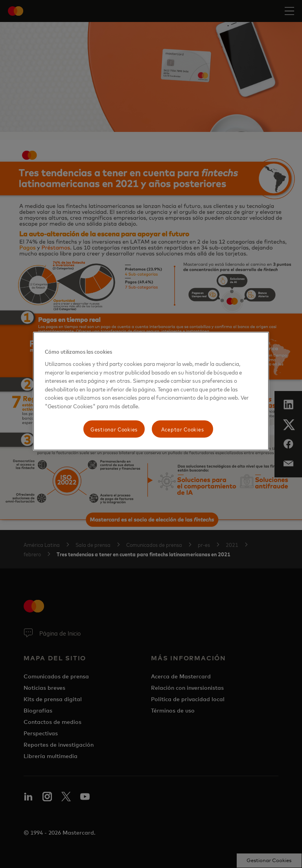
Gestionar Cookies (114, 429)
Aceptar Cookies (183, 429)
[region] (151, 391)
